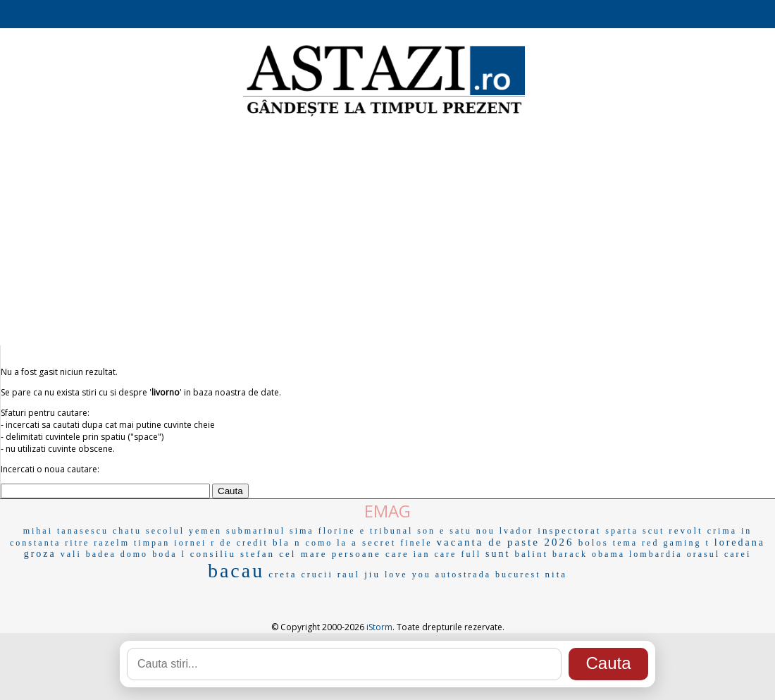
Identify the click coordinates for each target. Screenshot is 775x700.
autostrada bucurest (488, 575)
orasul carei (719, 554)
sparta (622, 531)
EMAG (387, 511)
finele (416, 543)
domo (134, 554)
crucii (317, 575)
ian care (435, 554)
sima (302, 531)
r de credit (240, 543)
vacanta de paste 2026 (506, 542)
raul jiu (359, 574)
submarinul (256, 531)
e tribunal (387, 531)
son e (431, 531)
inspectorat (569, 530)
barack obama (589, 554)
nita (557, 574)
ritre (77, 543)
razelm (112, 543)
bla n (287, 542)
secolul (165, 531)
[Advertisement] (387, 233)
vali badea (88, 554)
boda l (169, 554)
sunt (498, 554)
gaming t (686, 543)
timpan (152, 543)
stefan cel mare (284, 554)
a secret (374, 542)
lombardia (656, 554)
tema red (636, 543)
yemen (205, 531)
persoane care (371, 554)
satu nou (472, 531)
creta (283, 574)
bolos (594, 542)
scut (653, 531)
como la (327, 543)
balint (531, 554)
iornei (190, 543)
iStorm (379, 627)
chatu (127, 531)
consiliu (213, 554)
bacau (236, 571)
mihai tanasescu (66, 531)
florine (337, 531)
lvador (517, 531)
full (471, 554)
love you (408, 575)
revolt (686, 530)
